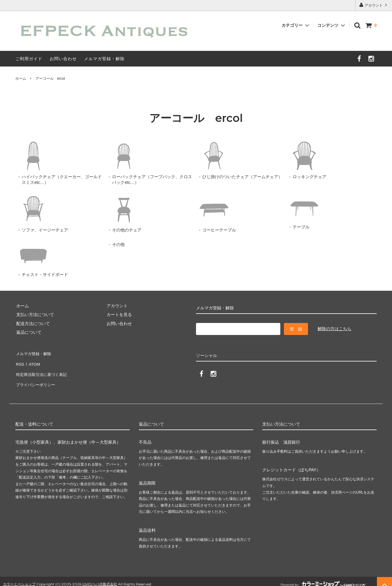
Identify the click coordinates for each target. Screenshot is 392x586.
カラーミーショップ (19, 578)
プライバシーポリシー (36, 380)
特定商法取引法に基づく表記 (43, 371)
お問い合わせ (63, 59)
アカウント (374, 5)
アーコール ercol (50, 79)
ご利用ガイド (29, 59)
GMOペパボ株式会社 (100, 578)
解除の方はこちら (334, 329)
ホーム (21, 79)
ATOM (33, 362)
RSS (20, 362)
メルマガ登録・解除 (104, 59)
